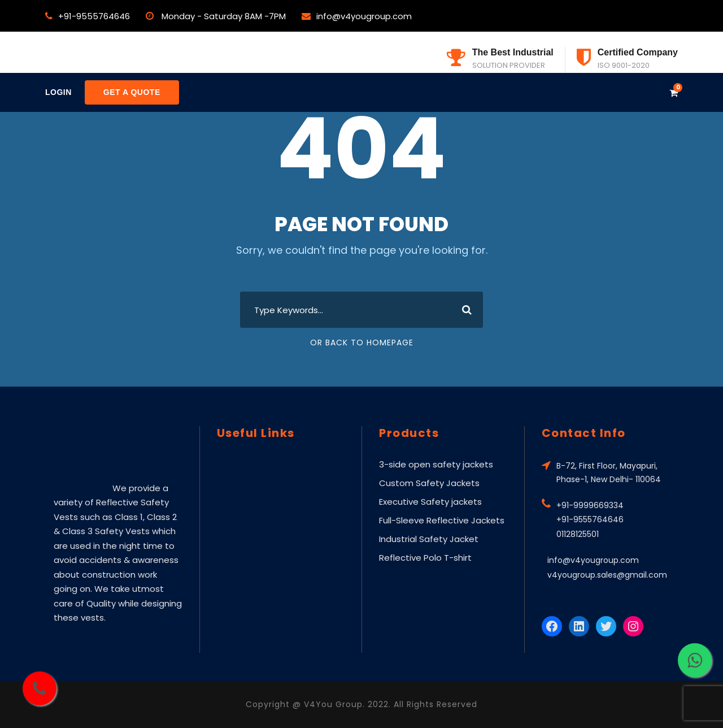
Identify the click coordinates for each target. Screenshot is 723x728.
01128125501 (578, 534)
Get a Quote (132, 92)
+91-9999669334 (590, 505)
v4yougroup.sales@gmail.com (607, 575)
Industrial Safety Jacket (429, 539)
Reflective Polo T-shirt (425, 558)
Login (58, 92)
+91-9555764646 (94, 16)
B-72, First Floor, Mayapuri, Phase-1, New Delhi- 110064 (609, 473)
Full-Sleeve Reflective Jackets (442, 520)
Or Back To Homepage (362, 343)
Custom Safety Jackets (429, 483)
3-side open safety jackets (436, 464)
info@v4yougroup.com (364, 16)
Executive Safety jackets (430, 502)
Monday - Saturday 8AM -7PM (224, 16)
